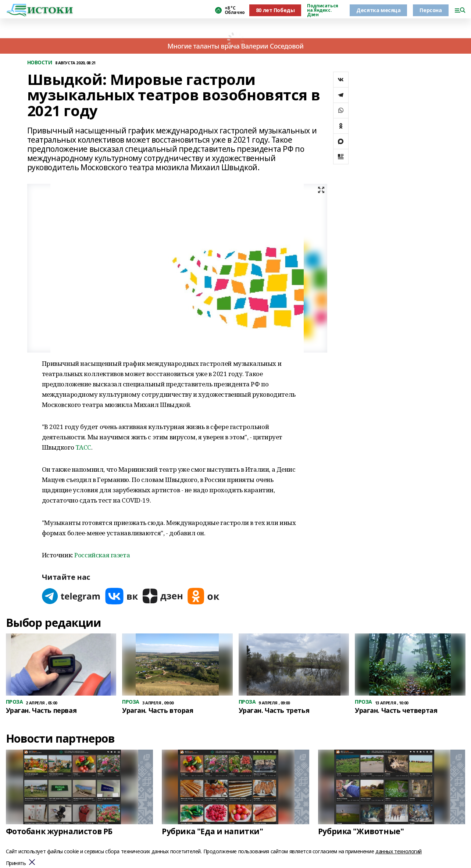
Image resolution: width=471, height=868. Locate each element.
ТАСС (83, 447)
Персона (431, 10)
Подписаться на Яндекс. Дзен (322, 10)
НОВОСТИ (40, 63)
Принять (16, 863)
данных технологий (399, 851)
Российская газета (102, 555)
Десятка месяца (378, 10)
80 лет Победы (275, 10)
